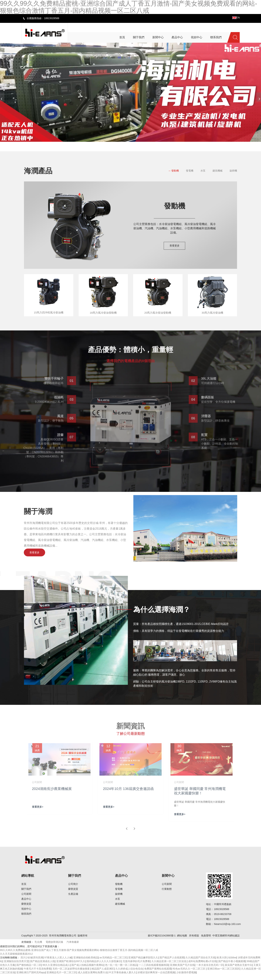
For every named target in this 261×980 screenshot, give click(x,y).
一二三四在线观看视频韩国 (154, 971)
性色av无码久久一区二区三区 (189, 974)
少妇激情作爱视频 (186, 978)
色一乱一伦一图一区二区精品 (121, 971)
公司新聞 (26, 900)
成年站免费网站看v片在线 (202, 967)
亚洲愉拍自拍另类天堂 (16, 967)
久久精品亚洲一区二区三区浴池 (169, 967)
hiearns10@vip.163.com (227, 930)
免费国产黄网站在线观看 (158, 974)
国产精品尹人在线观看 (172, 963)
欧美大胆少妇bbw (227, 963)
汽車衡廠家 (73, 948)
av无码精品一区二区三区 (113, 963)
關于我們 (26, 895)
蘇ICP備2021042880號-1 (162, 941)
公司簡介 (73, 890)
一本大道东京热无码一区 (210, 971)
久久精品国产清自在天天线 (200, 963)
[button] (118, 146)
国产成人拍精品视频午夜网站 (88, 971)
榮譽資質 (26, 909)
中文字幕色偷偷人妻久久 (123, 978)
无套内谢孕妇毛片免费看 (136, 967)
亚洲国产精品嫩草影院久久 (143, 963)
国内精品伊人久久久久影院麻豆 (104, 967)
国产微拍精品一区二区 (29, 971)
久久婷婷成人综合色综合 (129, 974)
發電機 (190, 171)
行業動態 (167, 895)
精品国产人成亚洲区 (103, 974)
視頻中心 (26, 914)
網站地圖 (182, 941)
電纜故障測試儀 (54, 948)
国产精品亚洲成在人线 (42, 967)
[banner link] (130, 92)
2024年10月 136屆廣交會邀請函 (129, 796)
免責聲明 (206, 941)
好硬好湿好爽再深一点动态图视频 (156, 978)
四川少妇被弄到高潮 (32, 963)
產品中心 (26, 905)
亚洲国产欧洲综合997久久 (71, 967)
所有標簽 (194, 941)
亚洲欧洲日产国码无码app (31, 978)
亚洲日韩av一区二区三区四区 (223, 974)
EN (236, 18)
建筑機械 (217, 171)
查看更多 (175, 246)
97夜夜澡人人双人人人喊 (58, 963)
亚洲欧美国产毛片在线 (182, 971)
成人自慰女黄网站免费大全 (93, 978)
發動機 (175, 171)
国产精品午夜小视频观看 (232, 967)
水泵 (203, 171)
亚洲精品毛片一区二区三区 (61, 978)
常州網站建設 (232, 941)
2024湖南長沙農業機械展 (52, 796)
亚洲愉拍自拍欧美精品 (86, 963)
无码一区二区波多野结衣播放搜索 (71, 974)
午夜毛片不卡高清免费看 (37, 974)
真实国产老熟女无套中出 (238, 971)
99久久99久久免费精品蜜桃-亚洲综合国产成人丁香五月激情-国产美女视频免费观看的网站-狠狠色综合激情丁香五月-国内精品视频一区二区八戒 (79, 956)
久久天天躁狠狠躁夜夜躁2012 (16, 959)
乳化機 (38, 948)
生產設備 (73, 900)
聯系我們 (26, 919)
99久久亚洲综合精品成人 (56, 971)
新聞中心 (168, 881)
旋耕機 (233, 171)
